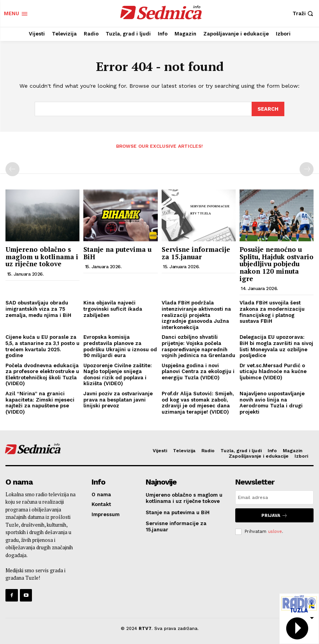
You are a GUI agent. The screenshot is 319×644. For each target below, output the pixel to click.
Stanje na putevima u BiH (117, 253)
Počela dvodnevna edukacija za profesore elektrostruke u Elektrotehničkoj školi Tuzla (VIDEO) (42, 374)
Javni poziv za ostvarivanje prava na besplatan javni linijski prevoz (118, 399)
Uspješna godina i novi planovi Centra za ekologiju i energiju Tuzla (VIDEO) (198, 371)
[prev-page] (12, 169)
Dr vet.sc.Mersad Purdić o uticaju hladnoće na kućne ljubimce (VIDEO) (273, 371)
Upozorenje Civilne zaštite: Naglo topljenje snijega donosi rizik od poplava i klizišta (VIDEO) (118, 374)
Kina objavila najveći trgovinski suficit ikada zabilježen (113, 308)
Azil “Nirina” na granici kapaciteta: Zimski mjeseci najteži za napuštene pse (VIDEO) (40, 402)
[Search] (268, 109)
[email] (274, 497)
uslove (275, 531)
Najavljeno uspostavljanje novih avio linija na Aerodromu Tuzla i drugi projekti (272, 402)
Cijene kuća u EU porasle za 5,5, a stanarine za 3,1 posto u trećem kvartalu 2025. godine (42, 346)
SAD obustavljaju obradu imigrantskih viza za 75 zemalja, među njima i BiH (38, 308)
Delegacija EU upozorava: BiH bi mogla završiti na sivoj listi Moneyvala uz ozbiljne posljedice (276, 346)
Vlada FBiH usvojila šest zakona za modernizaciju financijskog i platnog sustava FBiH (272, 311)
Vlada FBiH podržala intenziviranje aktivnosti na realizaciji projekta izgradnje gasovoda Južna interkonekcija (196, 314)
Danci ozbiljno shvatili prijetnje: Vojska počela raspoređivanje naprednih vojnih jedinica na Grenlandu (198, 346)
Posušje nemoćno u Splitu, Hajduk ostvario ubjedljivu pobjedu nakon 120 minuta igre (277, 264)
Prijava (274, 515)
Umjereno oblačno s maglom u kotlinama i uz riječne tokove (42, 256)
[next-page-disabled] (307, 169)
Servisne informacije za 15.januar (196, 253)
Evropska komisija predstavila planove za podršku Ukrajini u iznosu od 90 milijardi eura (120, 346)
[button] (304, 13)
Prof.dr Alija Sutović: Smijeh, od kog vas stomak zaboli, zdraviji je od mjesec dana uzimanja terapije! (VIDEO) (198, 402)
